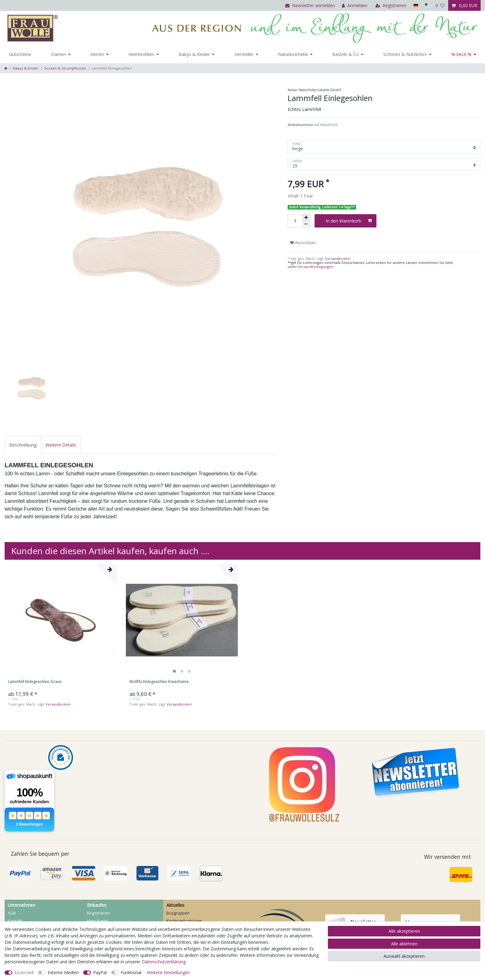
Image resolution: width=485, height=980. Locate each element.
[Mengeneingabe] (295, 221)
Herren (97, 54)
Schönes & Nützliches (405, 54)
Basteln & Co (346, 54)
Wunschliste (303, 243)
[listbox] (182, 620)
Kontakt (15, 921)
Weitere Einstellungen (168, 972)
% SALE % (461, 54)
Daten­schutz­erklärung (164, 962)
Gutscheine (20, 54)
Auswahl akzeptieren (404, 956)
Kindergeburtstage (184, 921)
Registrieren (98, 913)
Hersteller (244, 54)
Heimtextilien (141, 54)
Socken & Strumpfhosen (65, 68)
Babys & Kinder (194, 54)
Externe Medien (63, 972)
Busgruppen (178, 913)
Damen (58, 54)
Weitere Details (61, 445)
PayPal (100, 972)
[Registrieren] (389, 5)
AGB (12, 913)
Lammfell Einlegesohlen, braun (35, 682)
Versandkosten (337, 259)
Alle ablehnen (404, 944)
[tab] (23, 445)
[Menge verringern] (306, 224)
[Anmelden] (353, 5)
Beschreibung (23, 445)
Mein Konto (98, 921)
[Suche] (426, 5)
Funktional (131, 972)
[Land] (414, 5)
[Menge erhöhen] (306, 218)
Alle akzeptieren (404, 931)
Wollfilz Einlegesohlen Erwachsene (159, 682)
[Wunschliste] (440, 5)
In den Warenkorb (349, 221)
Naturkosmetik (293, 54)
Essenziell (24, 972)
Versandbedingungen (316, 267)
